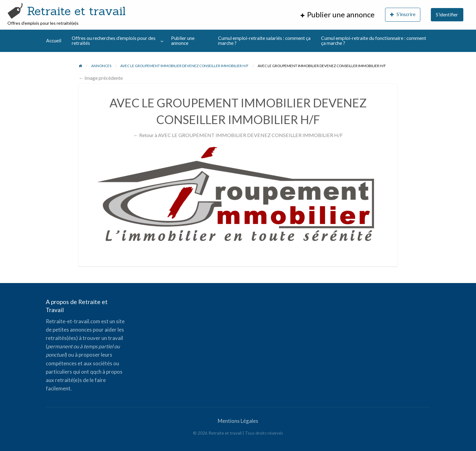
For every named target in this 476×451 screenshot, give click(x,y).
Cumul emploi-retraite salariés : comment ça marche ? (264, 41)
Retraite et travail (76, 11)
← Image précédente (101, 78)
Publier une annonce (183, 41)
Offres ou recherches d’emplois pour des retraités (114, 41)
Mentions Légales (238, 421)
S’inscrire (403, 14)
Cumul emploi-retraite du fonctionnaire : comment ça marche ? (374, 41)
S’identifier (447, 15)
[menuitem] (338, 15)
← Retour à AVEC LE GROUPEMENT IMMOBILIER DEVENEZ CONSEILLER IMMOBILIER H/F (238, 135)
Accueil (54, 41)
